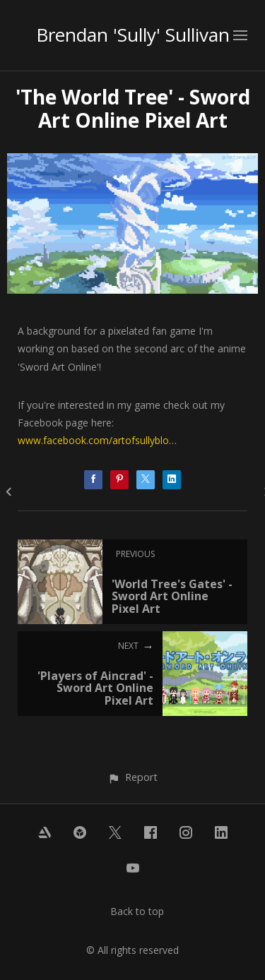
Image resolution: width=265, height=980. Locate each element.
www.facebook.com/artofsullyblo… (97, 440)
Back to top (137, 911)
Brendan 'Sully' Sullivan (133, 35)
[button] (132, 777)
